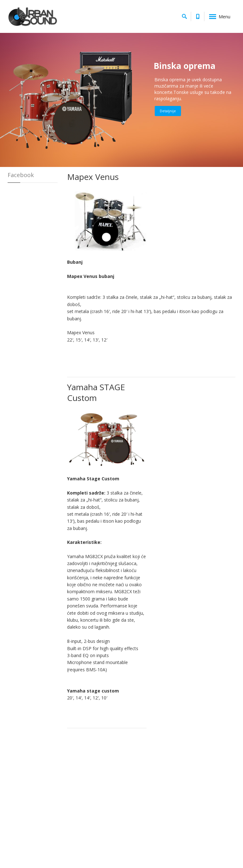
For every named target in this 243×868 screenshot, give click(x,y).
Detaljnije (168, 111)
